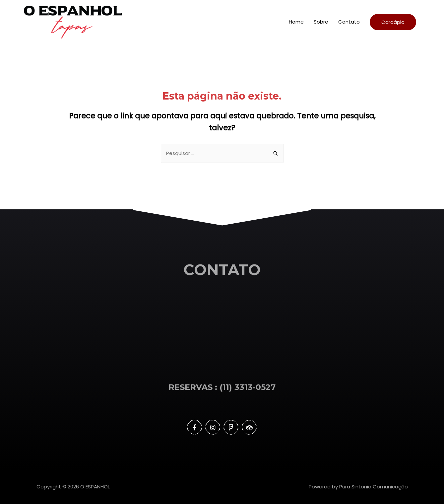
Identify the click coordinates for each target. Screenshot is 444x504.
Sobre (321, 22)
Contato (349, 22)
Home (296, 22)
